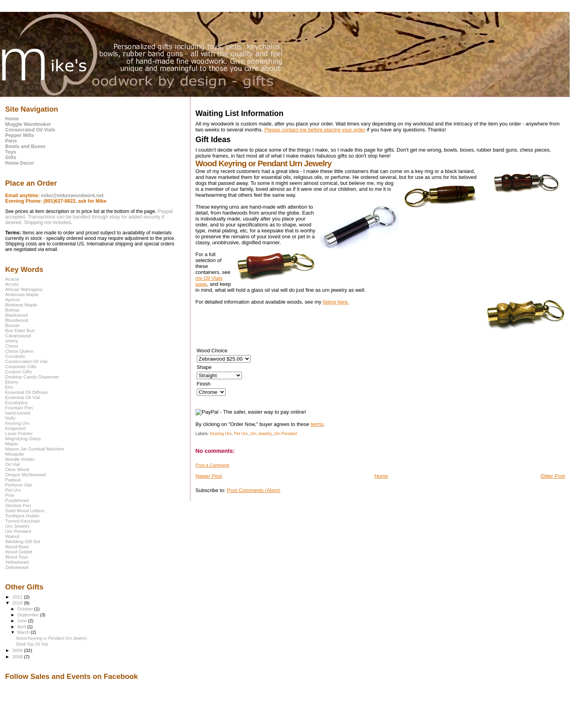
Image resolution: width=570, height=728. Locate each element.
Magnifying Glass (23, 438)
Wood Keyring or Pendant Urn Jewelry (51, 638)
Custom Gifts (19, 372)
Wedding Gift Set (23, 541)
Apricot (12, 299)
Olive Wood (17, 469)
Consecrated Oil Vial (26, 361)
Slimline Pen (18, 505)
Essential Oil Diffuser (27, 392)
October (26, 609)
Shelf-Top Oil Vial (32, 644)
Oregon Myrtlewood (25, 474)
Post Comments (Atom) (254, 490)
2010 (18, 603)
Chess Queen (19, 351)
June (23, 621)
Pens (11, 141)
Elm (9, 387)
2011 (18, 597)
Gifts (11, 158)
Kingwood (15, 428)
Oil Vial (12, 464)
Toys (11, 152)
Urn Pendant (285, 434)
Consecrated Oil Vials (30, 130)
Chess (12, 346)
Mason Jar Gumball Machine (35, 449)
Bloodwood (17, 320)
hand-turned (18, 413)
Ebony (12, 382)
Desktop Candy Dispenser (32, 377)
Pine (10, 495)
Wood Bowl (17, 546)
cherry (12, 341)
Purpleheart (17, 500)
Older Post (553, 476)
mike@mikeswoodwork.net (72, 196)
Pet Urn (241, 434)
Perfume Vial (18, 485)
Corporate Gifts (21, 366)
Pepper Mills (20, 135)
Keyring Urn (221, 434)
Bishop (12, 310)
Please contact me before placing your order (315, 130)
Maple (11, 444)
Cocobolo (15, 356)
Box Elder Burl (20, 330)
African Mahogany (24, 289)
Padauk (13, 480)
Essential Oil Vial (23, 397)
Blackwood (16, 315)
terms (317, 424)
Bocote (12, 325)
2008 (18, 657)
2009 (18, 650)
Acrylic (12, 284)
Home (381, 476)
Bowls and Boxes (25, 146)
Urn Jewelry (261, 434)
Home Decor (20, 163)
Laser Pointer (19, 433)
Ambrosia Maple (22, 294)
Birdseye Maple (21, 305)
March (24, 632)
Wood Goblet (19, 552)
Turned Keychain (23, 521)
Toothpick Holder (22, 516)
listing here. (336, 302)
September (29, 615)
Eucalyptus (16, 402)
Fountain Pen (19, 408)
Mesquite (15, 454)
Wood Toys (17, 557)
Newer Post (209, 476)
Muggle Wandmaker (28, 124)
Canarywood (18, 335)
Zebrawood (17, 567)
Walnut (12, 536)
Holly (10, 418)
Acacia (12, 279)
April (22, 627)
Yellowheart (17, 562)
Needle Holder (20, 459)
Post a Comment (212, 465)
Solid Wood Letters (25, 510)
